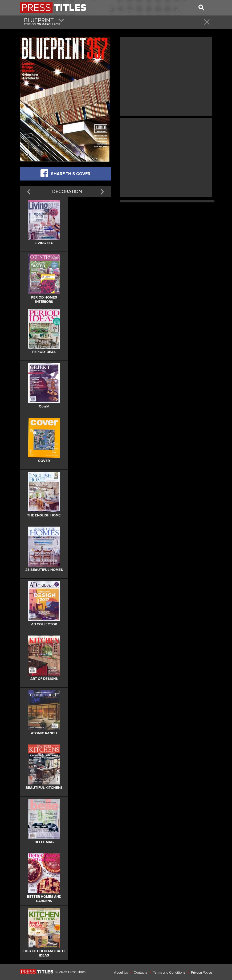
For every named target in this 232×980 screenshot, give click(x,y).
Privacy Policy (202, 973)
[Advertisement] (166, 76)
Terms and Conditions (169, 973)
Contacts (140, 973)
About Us (121, 973)
